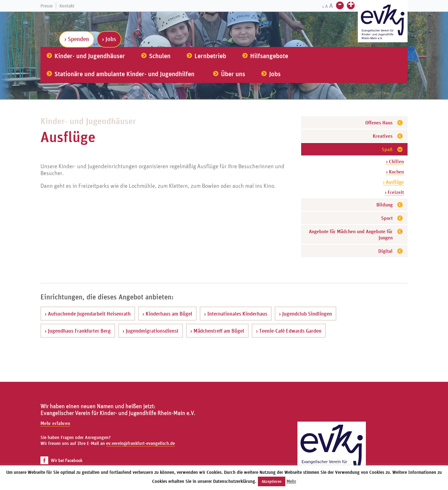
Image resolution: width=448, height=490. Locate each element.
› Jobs (109, 39)
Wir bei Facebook (61, 460)
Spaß (387, 149)
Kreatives (383, 136)
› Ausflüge (393, 182)
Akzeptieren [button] (272, 481)
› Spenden (77, 39)
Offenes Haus (379, 122)
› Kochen (395, 172)
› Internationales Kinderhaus (236, 314)
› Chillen (395, 161)
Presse (47, 6)
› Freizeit (394, 192)
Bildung (385, 205)
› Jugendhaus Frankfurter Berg (78, 331)
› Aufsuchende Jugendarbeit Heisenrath (88, 314)
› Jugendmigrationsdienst (151, 331)
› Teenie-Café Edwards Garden (289, 331)
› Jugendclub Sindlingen (306, 314)
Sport (387, 218)
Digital (385, 251)
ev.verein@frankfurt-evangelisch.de (140, 443)
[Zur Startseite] (383, 22)
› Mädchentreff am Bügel (217, 331)
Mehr (291, 481)
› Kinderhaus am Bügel (167, 314)
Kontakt (67, 6)
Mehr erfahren (55, 423)
